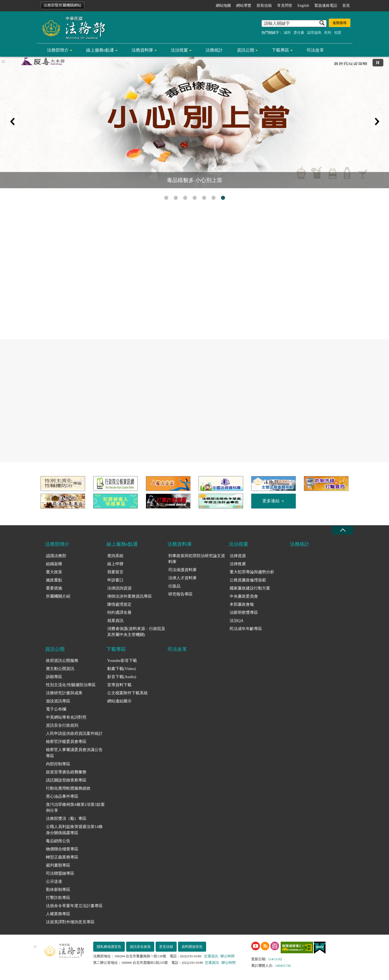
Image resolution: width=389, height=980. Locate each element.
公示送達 (54, 881)
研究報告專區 (180, 594)
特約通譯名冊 (119, 612)
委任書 (299, 33)
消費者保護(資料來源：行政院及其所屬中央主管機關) (136, 632)
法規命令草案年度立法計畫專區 (74, 906)
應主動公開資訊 (60, 669)
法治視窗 (179, 50)
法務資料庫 (142, 50)
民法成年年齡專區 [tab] (214, 198)
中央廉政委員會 (244, 596)
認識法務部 (56, 556)
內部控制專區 (58, 764)
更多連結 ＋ (274, 501)
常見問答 (285, 6)
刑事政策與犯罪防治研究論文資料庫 (197, 559)
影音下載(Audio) (122, 677)
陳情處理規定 (119, 604)
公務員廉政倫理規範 (248, 580)
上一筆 (12, 122)
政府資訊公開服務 (62, 661)
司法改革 (315, 50)
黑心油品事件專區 (62, 796)
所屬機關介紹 (58, 596)
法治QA (237, 621)
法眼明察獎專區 (244, 612)
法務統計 (214, 50)
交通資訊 (211, 956)
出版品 (174, 586)
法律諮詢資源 (119, 588)
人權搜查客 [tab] (195, 198)
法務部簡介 (58, 50)
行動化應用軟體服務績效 (68, 788)
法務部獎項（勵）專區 (66, 819)
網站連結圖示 (119, 701)
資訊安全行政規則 (62, 725)
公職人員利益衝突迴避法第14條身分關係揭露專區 (74, 830)
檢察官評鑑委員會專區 (66, 742)
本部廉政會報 (242, 604)
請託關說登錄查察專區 (66, 780)
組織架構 (54, 564)
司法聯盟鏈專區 (60, 873)
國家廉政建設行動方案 (250, 588)
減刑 (287, 33)
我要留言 (115, 572)
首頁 (346, 6)
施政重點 (54, 580)
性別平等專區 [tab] (176, 198)
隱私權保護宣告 (109, 947)
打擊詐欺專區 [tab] (166, 198)
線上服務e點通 (100, 50)
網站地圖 (223, 6)
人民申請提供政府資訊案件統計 (74, 733)
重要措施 (54, 588)
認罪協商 (314, 33)
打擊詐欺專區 (58, 898)
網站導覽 (244, 6)
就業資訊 (115, 621)
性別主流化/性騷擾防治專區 (71, 685)
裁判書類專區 (58, 865)
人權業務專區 (58, 914)
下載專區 (280, 50)
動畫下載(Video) (122, 669)
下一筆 (377, 122)
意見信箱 (166, 947)
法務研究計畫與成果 (64, 693)
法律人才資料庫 (182, 578)
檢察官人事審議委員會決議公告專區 (74, 753)
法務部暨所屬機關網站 (62, 5)
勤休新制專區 (58, 890)
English (303, 6)
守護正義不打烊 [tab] (204, 198)
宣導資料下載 (119, 685)
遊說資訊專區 (58, 701)
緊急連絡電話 (326, 6)
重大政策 (54, 572)
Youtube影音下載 (122, 661)
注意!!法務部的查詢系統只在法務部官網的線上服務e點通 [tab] (185, 198)
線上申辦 (115, 564)
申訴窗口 (115, 580)
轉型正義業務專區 (62, 857)
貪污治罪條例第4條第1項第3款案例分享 (75, 808)
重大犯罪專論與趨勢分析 (252, 572)
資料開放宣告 (192, 947)
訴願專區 (54, 677)
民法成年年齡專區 (246, 629)
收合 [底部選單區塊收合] (343, 530)
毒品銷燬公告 (58, 841)
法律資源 (238, 556)
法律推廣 (238, 564)
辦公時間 (227, 956)
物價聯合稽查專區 (62, 849)
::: (36, 4)
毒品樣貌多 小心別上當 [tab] (223, 198)
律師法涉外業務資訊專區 (130, 596)
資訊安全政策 (140, 947)
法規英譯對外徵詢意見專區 (70, 922)
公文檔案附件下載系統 (128, 693)
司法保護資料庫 (182, 570)
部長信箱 (264, 6)
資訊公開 (246, 50)
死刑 (328, 33)
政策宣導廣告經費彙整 (66, 772)
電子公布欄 (56, 709)
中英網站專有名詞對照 (66, 717)
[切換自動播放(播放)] (378, 63)
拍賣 (338, 33)
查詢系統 (115, 556)
